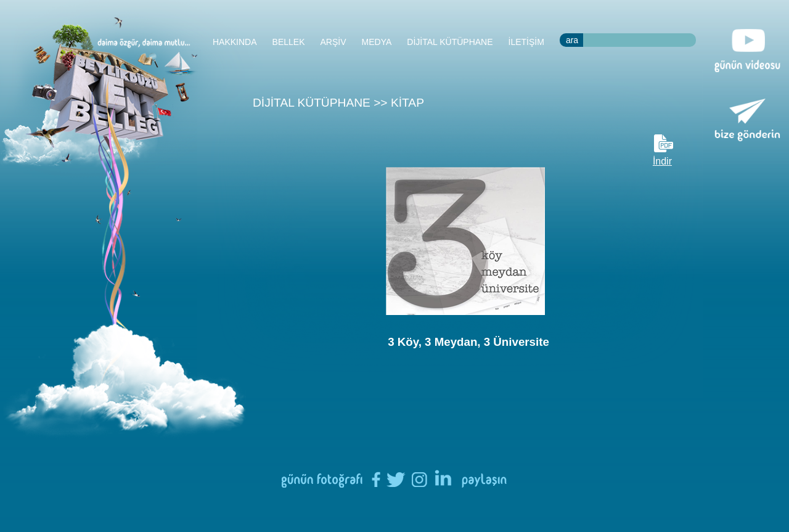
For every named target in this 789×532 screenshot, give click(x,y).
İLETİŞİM (526, 42)
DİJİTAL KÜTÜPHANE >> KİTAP (338, 103)
